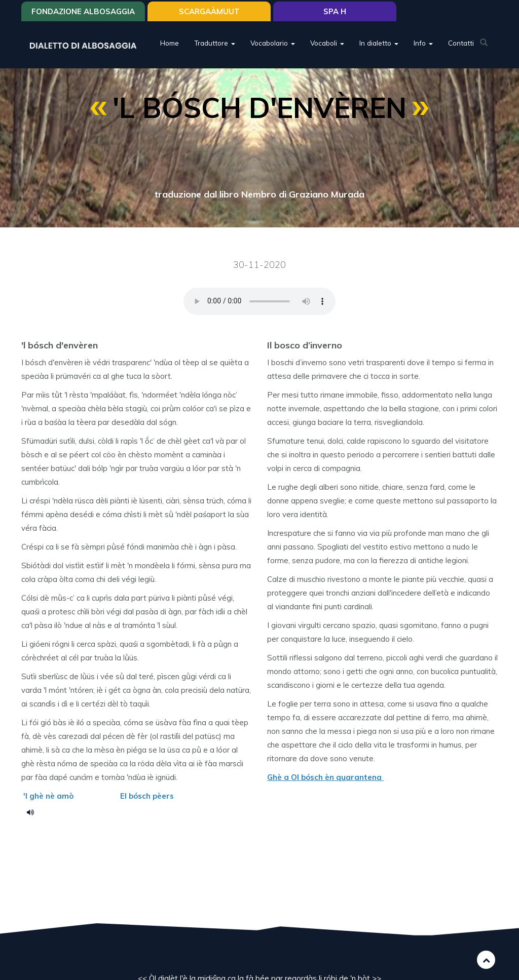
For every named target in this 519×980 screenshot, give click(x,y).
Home (170, 43)
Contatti (461, 43)
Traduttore (215, 43)
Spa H (335, 11)
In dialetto (379, 43)
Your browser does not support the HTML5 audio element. (259, 301)
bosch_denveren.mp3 (34, 812)
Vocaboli (327, 43)
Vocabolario (273, 43)
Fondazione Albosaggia (83, 11)
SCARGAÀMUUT (209, 11)
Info (423, 43)
